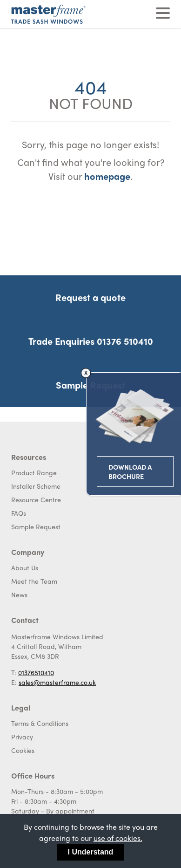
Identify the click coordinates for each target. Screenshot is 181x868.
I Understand (91, 852)
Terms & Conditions (40, 723)
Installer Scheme (36, 486)
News (19, 595)
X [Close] (113, 373)
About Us (25, 567)
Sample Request (36, 526)
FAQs (19, 513)
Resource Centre (36, 499)
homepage (107, 176)
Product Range (34, 472)
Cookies (23, 750)
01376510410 (36, 672)
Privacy (22, 737)
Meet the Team (34, 581)
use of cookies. (118, 838)
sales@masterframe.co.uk (57, 682)
